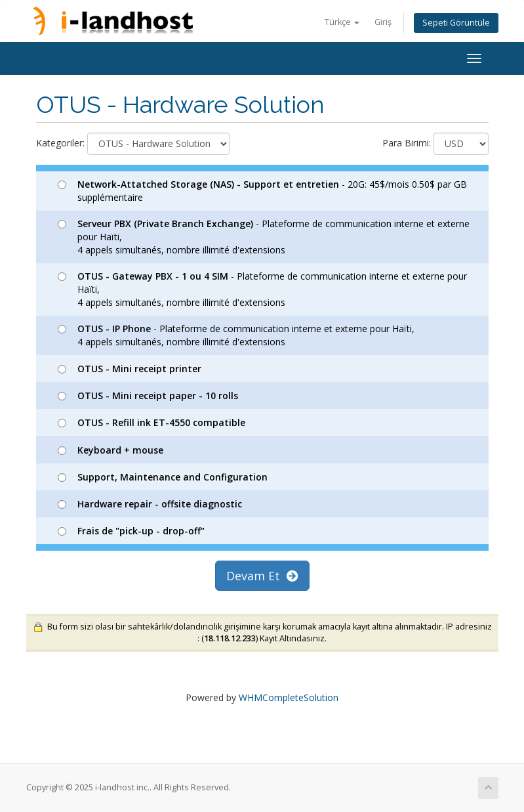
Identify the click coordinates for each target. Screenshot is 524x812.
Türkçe (342, 22)
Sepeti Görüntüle (456, 23)
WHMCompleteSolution (289, 697)
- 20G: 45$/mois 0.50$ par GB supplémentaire (262, 191)
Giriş (383, 22)
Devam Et (262, 576)
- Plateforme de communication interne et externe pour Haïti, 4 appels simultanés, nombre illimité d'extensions (264, 237)
